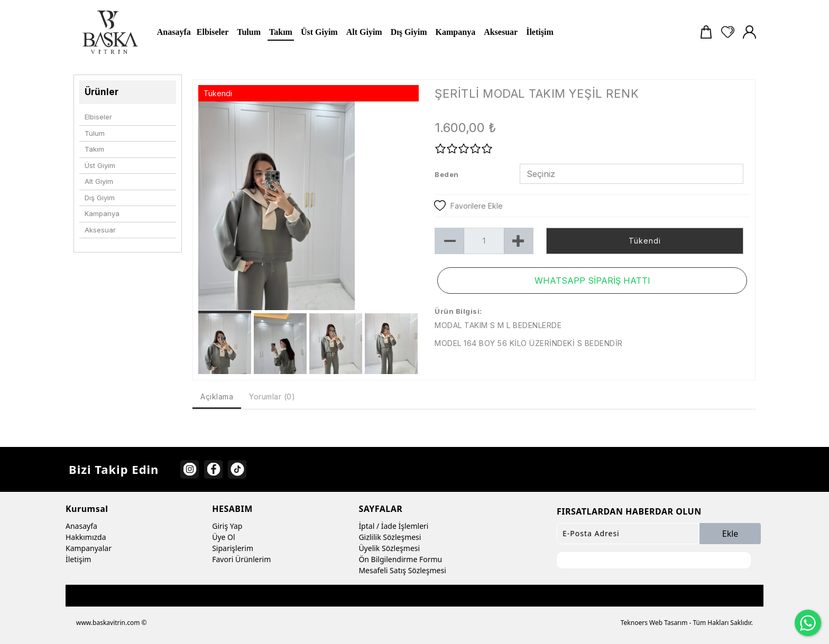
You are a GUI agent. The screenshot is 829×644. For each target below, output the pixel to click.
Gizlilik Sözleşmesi (390, 537)
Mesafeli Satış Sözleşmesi (402, 570)
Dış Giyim (100, 198)
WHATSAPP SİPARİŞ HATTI (592, 281)
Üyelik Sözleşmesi (389, 548)
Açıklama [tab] (217, 396)
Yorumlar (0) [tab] (272, 396)
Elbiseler (98, 117)
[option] (309, 206)
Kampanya (102, 213)
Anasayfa (81, 526)
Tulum (95, 133)
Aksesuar (100, 230)
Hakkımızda (86, 537)
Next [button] (404, 211)
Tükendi (645, 241)
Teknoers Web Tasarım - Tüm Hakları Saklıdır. (687, 623)
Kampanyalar (89, 548)
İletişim (78, 559)
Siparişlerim (233, 548)
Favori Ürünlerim (241, 559)
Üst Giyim (100, 165)
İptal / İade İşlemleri (393, 526)
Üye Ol (223, 537)
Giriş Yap (227, 526)
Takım (94, 149)
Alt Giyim (99, 181)
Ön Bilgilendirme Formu (400, 559)
